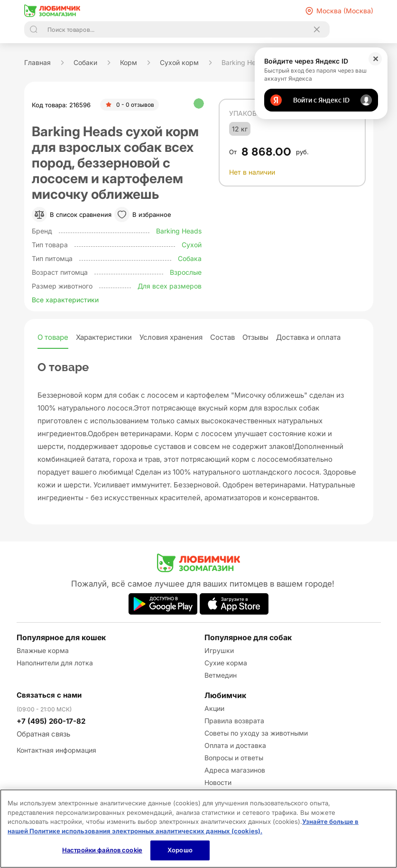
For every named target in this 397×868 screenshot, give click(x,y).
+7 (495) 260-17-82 (51, 721)
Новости (218, 782)
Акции (214, 708)
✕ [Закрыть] (375, 59)
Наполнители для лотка (55, 663)
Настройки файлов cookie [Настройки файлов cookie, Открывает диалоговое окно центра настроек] (102, 850)
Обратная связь (43, 734)
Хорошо (180, 850)
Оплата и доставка (235, 745)
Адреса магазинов (235, 770)
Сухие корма (226, 663)
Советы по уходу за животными (256, 733)
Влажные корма (43, 650)
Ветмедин (221, 675)
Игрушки (219, 650)
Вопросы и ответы (234, 758)
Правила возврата (234, 721)
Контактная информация (56, 750)
